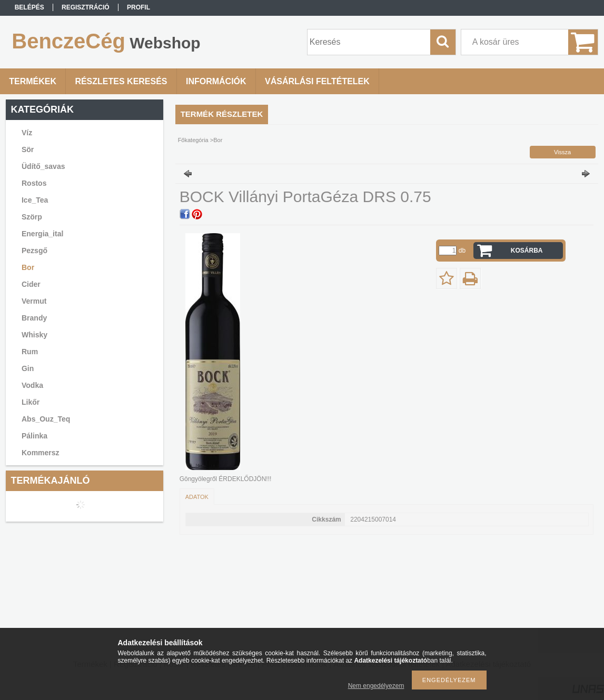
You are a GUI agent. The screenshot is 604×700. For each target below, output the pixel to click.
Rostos (34, 183)
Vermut (34, 301)
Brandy (34, 318)
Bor (28, 267)
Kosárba (527, 251)
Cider (31, 284)
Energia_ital (42, 234)
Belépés (29, 7)
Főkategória (193, 140)
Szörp (32, 217)
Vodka (32, 385)
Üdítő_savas (43, 166)
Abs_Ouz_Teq (46, 419)
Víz (27, 133)
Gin (28, 368)
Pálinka (34, 436)
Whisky (34, 335)
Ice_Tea (35, 200)
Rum (30, 352)
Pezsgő (34, 251)
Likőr (31, 402)
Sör (28, 149)
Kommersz (41, 453)
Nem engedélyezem (376, 686)
